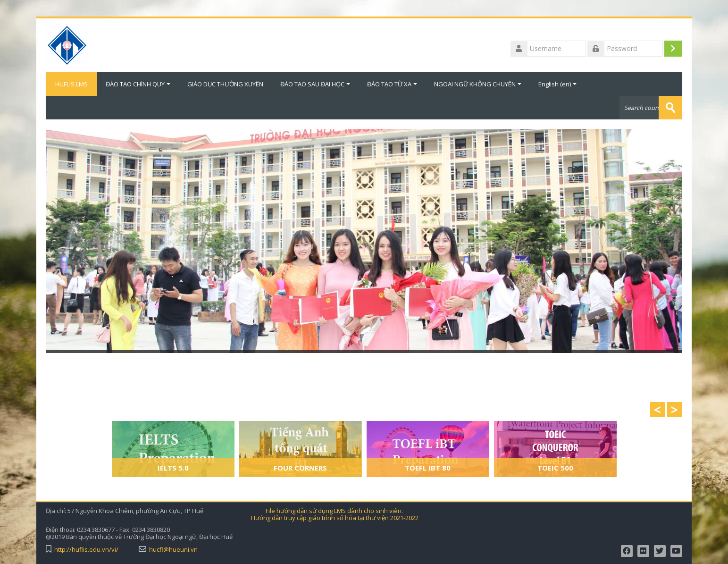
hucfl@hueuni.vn (173, 550)
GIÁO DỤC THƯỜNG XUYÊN (225, 84)
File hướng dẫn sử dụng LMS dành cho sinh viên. (334, 511)
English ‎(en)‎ (557, 84)
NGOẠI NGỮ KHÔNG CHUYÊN (478, 84)
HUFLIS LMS (71, 84)
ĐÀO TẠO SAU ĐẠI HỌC (315, 84)
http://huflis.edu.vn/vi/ (86, 550)
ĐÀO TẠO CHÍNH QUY (138, 84)
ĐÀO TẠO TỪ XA (392, 84)
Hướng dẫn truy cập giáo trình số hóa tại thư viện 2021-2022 (335, 518)
